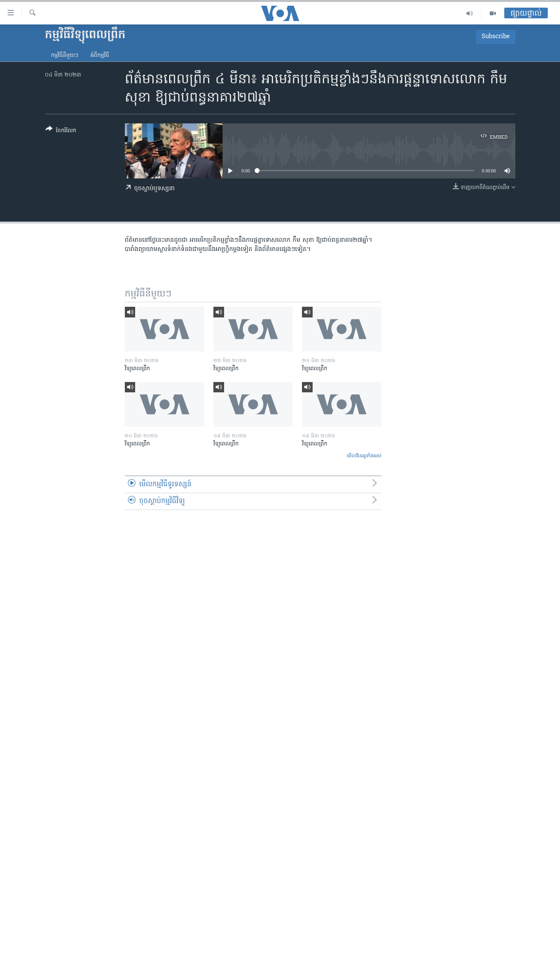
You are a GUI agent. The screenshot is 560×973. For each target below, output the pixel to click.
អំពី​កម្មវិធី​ (100, 56)
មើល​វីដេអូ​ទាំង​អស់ (364, 456)
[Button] (61, 131)
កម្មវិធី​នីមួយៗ (65, 56)
